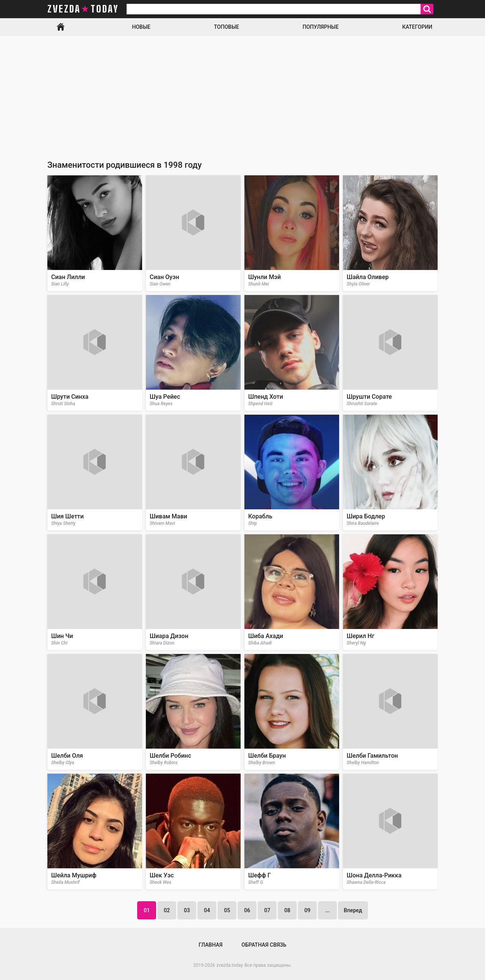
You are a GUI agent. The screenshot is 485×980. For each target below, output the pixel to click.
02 (167, 910)
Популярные (320, 27)
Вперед (353, 910)
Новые (141, 27)
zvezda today (83, 9)
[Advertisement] (242, 92)
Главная (61, 27)
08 (287, 910)
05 (227, 910)
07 (267, 910)
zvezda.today (230, 965)
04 (207, 910)
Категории (417, 27)
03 (187, 910)
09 (307, 910)
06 (247, 910)
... (327, 910)
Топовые (227, 27)
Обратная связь (264, 945)
